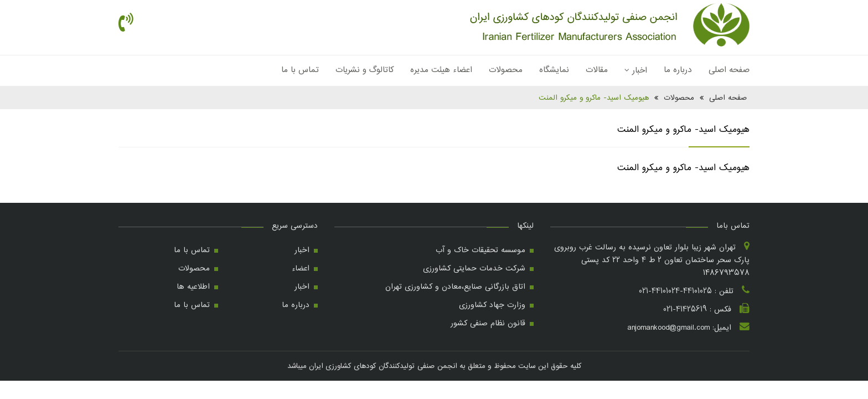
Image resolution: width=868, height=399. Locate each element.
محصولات (506, 70)
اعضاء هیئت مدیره (441, 70)
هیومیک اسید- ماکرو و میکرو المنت (594, 98)
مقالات (597, 70)
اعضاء (301, 268)
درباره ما (678, 70)
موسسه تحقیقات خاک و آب (480, 250)
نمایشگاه (554, 70)
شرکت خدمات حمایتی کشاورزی (474, 268)
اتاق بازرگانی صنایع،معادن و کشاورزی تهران (455, 287)
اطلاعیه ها (193, 287)
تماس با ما (300, 70)
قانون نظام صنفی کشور (488, 323)
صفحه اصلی (729, 70)
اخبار (636, 70)
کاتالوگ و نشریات (365, 70)
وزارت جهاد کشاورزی (492, 305)
